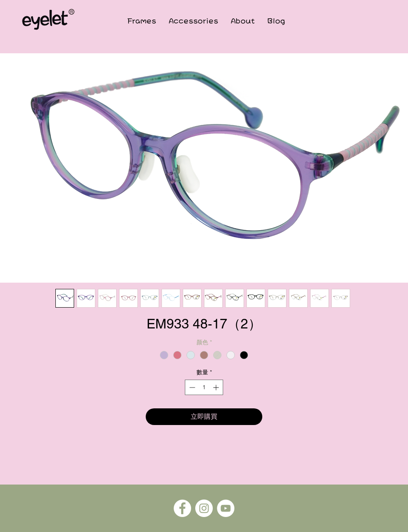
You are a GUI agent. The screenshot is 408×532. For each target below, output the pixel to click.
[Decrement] (191, 387)
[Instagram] (204, 508)
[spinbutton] (204, 387)
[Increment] (217, 387)
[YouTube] (226, 508)
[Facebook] (182, 508)
